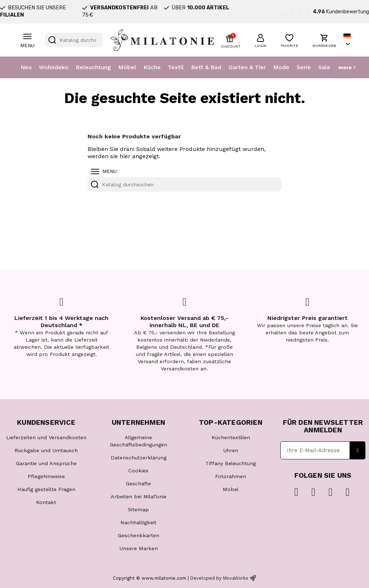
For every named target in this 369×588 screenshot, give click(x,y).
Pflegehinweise (46, 476)
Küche (152, 67)
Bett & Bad (206, 67)
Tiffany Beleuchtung (231, 463)
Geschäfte (138, 484)
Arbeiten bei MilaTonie (139, 496)
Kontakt (46, 502)
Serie (304, 67)
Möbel (127, 67)
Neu (26, 67)
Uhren (231, 450)
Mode (281, 67)
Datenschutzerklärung (139, 458)
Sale (324, 67)
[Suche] (74, 40)
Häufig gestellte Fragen (46, 489)
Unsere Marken (139, 548)
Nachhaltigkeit (138, 522)
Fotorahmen (231, 476)
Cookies (138, 471)
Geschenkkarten (139, 535)
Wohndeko (54, 67)
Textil (176, 67)
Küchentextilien (231, 437)
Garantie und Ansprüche (46, 463)
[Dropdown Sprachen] (348, 40)
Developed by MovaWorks (219, 578)
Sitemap (138, 509)
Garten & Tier (247, 67)
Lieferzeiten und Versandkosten (46, 437)
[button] (261, 40)
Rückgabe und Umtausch (46, 450)
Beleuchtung (93, 67)
